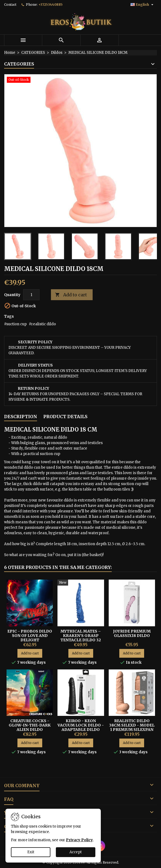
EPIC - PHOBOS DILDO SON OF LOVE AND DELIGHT (30, 636)
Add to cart (71, 295)
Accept (76, 852)
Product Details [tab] (65, 417)
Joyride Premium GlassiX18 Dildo (132, 633)
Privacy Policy (79, 840)
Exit (31, 852)
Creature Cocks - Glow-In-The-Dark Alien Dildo (30, 725)
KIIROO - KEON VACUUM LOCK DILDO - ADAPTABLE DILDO (81, 725)
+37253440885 (51, 5)
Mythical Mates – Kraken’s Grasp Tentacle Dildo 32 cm (81, 638)
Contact (10, 5)
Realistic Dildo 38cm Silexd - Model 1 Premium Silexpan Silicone (132, 727)
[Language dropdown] (143, 5)
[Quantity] (31, 295)
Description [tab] (21, 417)
